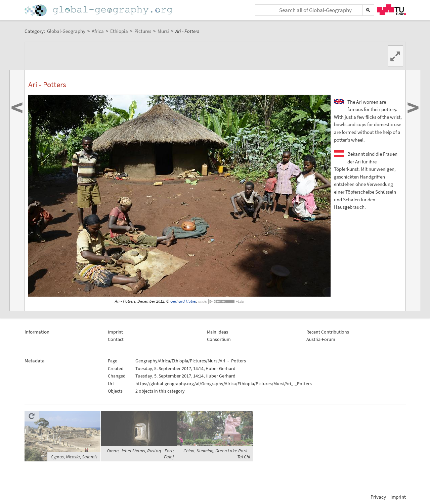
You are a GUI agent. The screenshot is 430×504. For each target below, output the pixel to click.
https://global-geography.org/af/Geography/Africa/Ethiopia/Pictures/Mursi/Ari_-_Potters (224, 384)
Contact (116, 339)
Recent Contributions (328, 332)
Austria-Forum (321, 339)
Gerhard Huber (183, 301)
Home (99, 10)
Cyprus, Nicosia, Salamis (74, 457)
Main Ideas (218, 332)
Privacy (378, 497)
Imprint (115, 332)
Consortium (219, 339)
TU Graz (391, 10)
